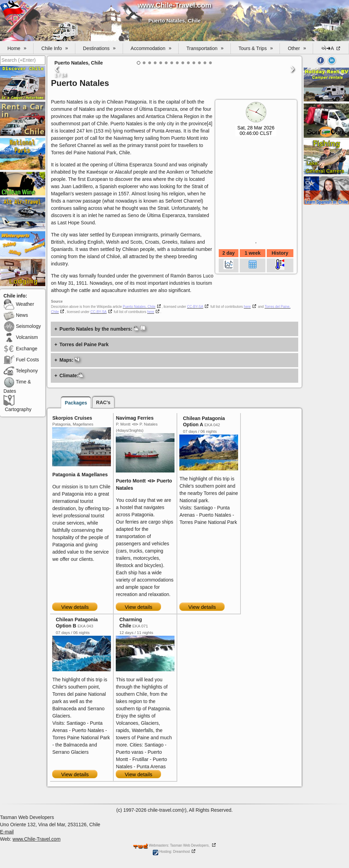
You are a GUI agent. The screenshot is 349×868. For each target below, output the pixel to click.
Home (17, 48)
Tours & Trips (256, 48)
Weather (19, 304)
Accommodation (151, 48)
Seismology (22, 326)
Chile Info (55, 48)
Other (297, 48)
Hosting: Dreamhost (171, 852)
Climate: (71, 375)
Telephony (21, 371)
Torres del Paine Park (84, 344)
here (247, 307)
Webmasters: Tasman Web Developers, (171, 845)
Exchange (20, 349)
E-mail (7, 832)
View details (75, 607)
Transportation (205, 48)
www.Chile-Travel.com (36, 839)
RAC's (103, 402)
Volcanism (21, 337)
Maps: (69, 360)
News (16, 315)
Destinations (99, 48)
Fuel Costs (21, 360)
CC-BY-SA (195, 307)
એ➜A (328, 48)
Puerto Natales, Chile (139, 307)
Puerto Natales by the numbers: (102, 328)
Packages (76, 403)
